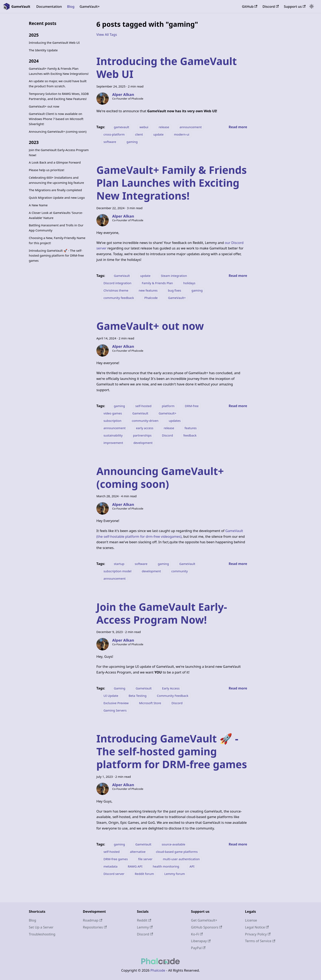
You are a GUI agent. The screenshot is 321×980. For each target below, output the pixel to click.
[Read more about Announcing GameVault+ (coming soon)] (238, 564)
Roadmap (93, 920)
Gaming (120, 688)
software (110, 142)
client (139, 134)
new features (148, 290)
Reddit (144, 920)
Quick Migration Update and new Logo (57, 198)
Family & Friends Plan (157, 283)
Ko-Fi (197, 934)
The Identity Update (43, 50)
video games (113, 413)
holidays (189, 283)
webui (144, 127)
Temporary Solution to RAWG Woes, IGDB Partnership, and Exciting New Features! (59, 96)
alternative (138, 852)
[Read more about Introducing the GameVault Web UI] (238, 127)
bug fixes (174, 290)
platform (168, 406)
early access (145, 428)
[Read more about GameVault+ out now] (238, 406)
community (180, 571)
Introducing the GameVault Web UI (54, 43)
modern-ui (182, 134)
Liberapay (201, 941)
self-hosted (143, 406)
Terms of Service (260, 941)
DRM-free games (116, 859)
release (164, 127)
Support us (295, 6)
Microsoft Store (150, 703)
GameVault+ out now (44, 106)
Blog (71, 6)
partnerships (142, 435)
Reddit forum (144, 874)
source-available (173, 844)
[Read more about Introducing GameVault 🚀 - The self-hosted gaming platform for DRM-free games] (238, 844)
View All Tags (107, 34)
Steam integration (174, 276)
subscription (112, 421)
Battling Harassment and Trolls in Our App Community (56, 228)
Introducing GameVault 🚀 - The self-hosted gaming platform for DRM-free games (56, 256)
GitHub (250, 6)
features (191, 428)
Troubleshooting (42, 934)
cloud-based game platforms (177, 852)
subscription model (117, 571)
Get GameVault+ (204, 920)
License (251, 920)
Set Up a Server (41, 927)
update (158, 134)
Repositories (95, 927)
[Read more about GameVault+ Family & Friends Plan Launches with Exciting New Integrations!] (238, 276)
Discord (271, 6)
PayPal (198, 948)
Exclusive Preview (116, 703)
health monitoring (166, 866)
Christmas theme (116, 290)
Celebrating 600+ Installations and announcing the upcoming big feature (56, 180)
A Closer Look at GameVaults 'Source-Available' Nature (56, 215)
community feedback (119, 298)
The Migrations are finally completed (55, 190)
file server (145, 859)
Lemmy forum (175, 874)
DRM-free (192, 406)
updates (175, 421)
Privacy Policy (258, 934)
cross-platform (114, 134)
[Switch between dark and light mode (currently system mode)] (312, 7)
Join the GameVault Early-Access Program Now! (59, 152)
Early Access (171, 688)
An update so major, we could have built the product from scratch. (58, 84)
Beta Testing (137, 696)
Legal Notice (257, 927)
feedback (190, 435)
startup (119, 564)
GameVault (122, 276)
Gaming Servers (115, 710)
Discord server (114, 874)
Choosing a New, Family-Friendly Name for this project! (57, 240)
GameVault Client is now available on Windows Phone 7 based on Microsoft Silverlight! (56, 119)
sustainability (113, 435)
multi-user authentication (181, 859)
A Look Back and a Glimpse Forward (55, 162)
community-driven (145, 421)
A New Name (38, 205)
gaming (132, 142)
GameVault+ (90, 6)
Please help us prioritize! (47, 170)
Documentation (49, 6)
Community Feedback (173, 696)
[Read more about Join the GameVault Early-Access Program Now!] (238, 688)
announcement (191, 127)
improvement (113, 443)
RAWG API (135, 866)
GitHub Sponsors (207, 927)
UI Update (111, 696)
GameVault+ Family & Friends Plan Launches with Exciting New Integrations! (59, 71)
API (192, 866)
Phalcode (151, 298)
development (143, 443)
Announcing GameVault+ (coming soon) (58, 131)
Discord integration (117, 283)
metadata (110, 866)
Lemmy (145, 927)
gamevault (122, 127)
